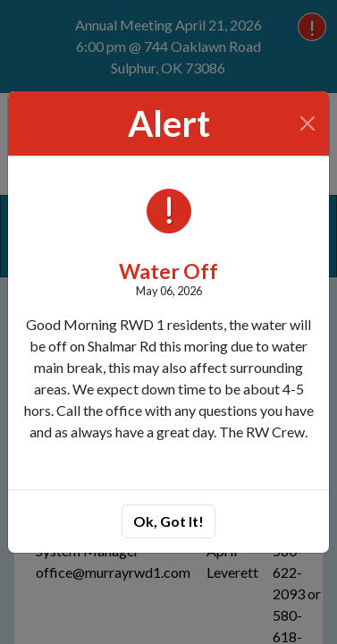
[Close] (308, 123)
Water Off (168, 271)
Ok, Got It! (168, 521)
